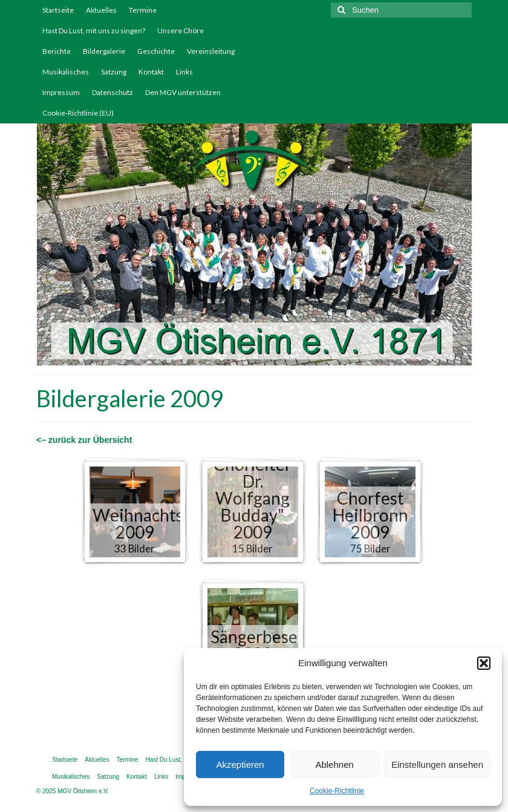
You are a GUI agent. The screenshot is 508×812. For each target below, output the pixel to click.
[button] (484, 663)
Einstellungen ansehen (437, 765)
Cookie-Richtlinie (337, 791)
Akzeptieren (240, 765)
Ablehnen (334, 765)
